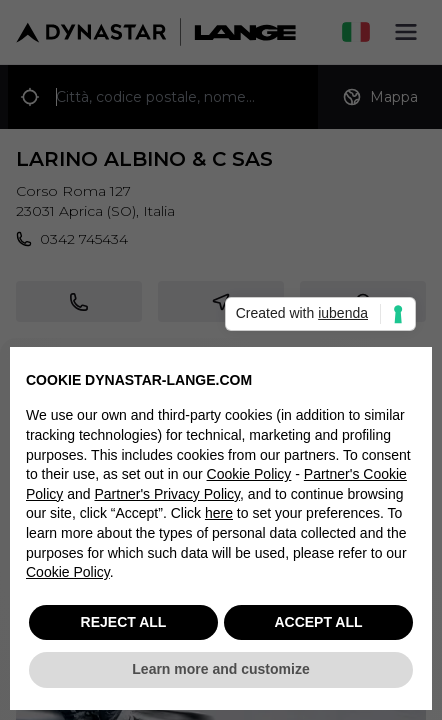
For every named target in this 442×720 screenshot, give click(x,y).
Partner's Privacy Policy (168, 495)
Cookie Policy (249, 475)
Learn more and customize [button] (220, 670)
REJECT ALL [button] (124, 623)
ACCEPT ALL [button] (318, 623)
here (219, 514)
